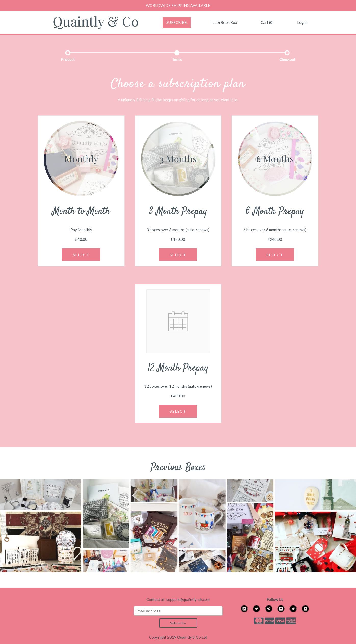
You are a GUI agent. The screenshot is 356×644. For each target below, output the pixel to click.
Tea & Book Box (224, 22)
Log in (302, 22)
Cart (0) (267, 22)
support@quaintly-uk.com (188, 599)
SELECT (81, 255)
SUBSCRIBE (177, 22)
